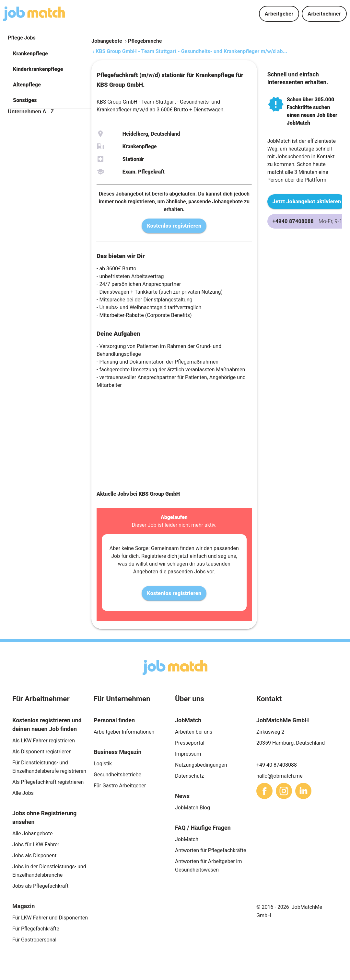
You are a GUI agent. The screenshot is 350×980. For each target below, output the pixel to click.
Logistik (103, 764)
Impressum (188, 754)
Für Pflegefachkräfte (36, 929)
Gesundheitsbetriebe (117, 775)
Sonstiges (25, 100)
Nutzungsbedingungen (201, 765)
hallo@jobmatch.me (280, 776)
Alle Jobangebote (32, 834)
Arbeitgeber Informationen (124, 732)
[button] (50, 54)
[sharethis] (264, 791)
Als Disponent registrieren (42, 752)
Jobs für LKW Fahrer (36, 845)
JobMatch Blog (192, 808)
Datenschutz (189, 776)
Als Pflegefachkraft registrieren (48, 782)
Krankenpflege (30, 54)
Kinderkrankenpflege (38, 69)
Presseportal (190, 743)
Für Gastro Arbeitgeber (120, 786)
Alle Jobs (23, 793)
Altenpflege (27, 85)
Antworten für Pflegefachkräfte (211, 850)
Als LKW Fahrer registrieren (44, 741)
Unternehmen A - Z (31, 112)
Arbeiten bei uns (194, 732)
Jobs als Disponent (34, 856)
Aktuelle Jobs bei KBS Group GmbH (138, 494)
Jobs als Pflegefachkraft (40, 886)
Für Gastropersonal (34, 940)
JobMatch (187, 839)
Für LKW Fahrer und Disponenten (50, 918)
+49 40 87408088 (277, 765)
